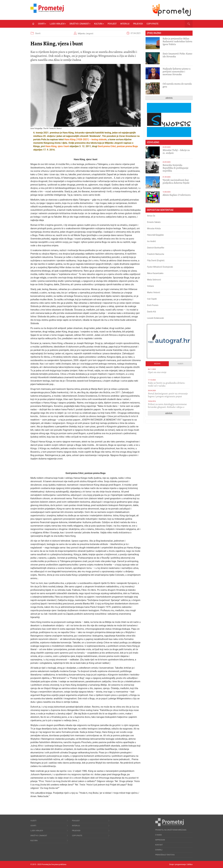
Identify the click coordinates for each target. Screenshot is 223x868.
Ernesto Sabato (154, 222)
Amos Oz (151, 216)
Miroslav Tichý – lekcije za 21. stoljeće (176, 151)
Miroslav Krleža (154, 229)
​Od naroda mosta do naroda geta (177, 85)
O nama (159, 835)
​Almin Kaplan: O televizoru (177, 195)
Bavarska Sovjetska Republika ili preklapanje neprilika (175, 168)
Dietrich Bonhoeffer (156, 248)
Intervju (125, 24)
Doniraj (159, 850)
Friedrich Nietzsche (156, 254)
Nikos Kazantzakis (155, 273)
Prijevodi (138, 24)
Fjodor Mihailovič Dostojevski (160, 267)
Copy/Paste (153, 24)
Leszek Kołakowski (155, 318)
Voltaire (150, 286)
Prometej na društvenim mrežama (171, 830)
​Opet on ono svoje (157, 372)
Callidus (190, 864)
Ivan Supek (152, 299)
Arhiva (169, 98)
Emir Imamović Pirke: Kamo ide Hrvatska (177, 55)
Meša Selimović (154, 280)
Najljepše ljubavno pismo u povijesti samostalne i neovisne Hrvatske (176, 71)
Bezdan (157, 364)
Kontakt (159, 845)
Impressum (160, 840)
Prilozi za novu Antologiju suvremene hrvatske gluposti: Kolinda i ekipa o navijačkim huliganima (167, 407)
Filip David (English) (156, 260)
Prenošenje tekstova (165, 855)
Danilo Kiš (151, 312)
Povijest (112, 24)
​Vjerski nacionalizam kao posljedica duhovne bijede (176, 181)
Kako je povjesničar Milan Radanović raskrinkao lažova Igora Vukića (177, 41)
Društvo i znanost (80, 24)
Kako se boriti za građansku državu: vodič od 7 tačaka (166, 384)
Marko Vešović (154, 292)
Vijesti (180, 364)
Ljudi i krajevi (58, 24)
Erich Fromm (153, 305)
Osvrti (42, 24)
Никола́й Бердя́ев (155, 235)
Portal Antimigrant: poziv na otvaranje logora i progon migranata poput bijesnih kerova (168, 396)
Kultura (99, 24)
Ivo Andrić (151, 241)
